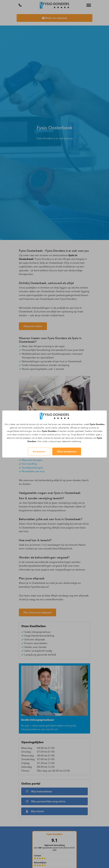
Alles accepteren (67, 451)
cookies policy (53, 435)
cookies (93, 428)
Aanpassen (39, 451)
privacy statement (63, 441)
